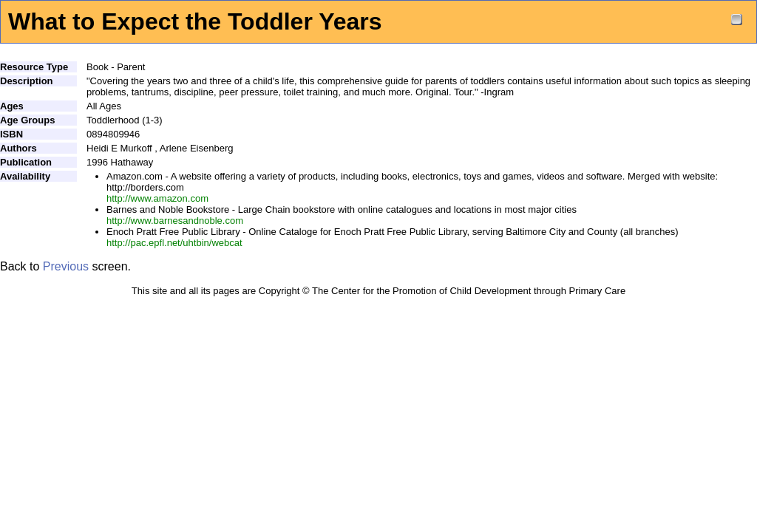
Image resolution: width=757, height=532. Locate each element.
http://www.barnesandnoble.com (175, 221)
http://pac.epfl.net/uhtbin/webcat (174, 243)
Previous (66, 266)
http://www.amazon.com (157, 198)
